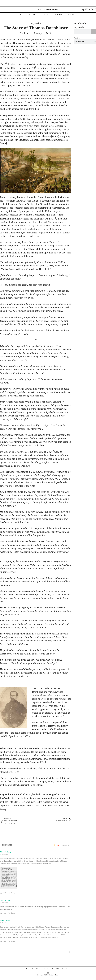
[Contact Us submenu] (75, 15)
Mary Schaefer (6, 900)
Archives (77, 38)
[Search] (94, 32)
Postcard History (48, 10)
